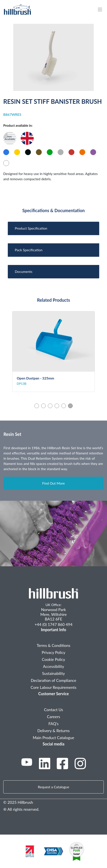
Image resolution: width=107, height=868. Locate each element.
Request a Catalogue (53, 787)
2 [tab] (43, 406)
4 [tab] (57, 406)
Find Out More (53, 483)
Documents (24, 271)
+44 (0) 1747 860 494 (53, 624)
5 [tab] (64, 406)
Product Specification (31, 228)
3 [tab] (50, 406)
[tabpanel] (53, 352)
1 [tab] (37, 406)
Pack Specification (29, 250)
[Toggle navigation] (102, 10)
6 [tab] (70, 406)
